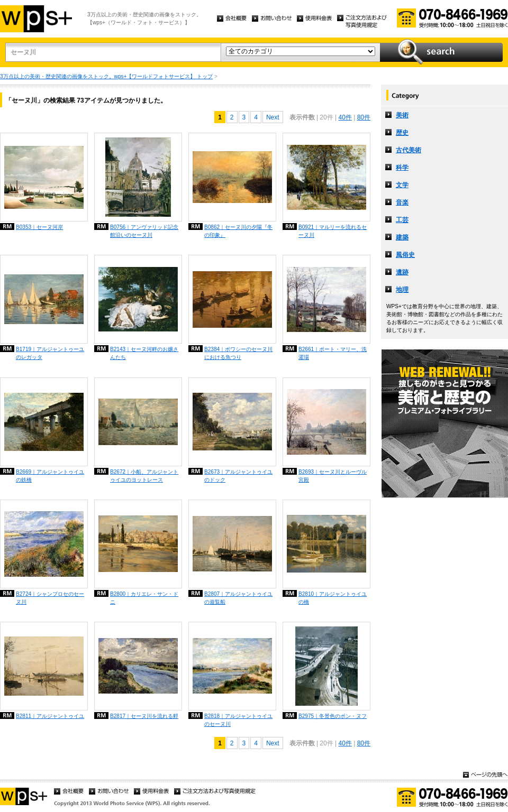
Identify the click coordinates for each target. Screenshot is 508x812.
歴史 (402, 133)
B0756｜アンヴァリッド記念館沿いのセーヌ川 (144, 231)
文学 (402, 185)
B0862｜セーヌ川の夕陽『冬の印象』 (238, 231)
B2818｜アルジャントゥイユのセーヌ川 (238, 720)
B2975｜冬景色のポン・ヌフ (333, 716)
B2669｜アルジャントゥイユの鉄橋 (50, 476)
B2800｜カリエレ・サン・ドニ (144, 598)
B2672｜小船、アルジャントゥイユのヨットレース (144, 476)
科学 (402, 168)
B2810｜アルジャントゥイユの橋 (333, 598)
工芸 (402, 220)
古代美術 (409, 150)
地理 (402, 290)
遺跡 (402, 272)
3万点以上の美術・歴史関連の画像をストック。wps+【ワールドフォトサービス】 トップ (106, 76)
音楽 (402, 202)
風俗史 (405, 255)
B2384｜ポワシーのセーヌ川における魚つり (238, 353)
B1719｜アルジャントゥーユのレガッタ (50, 353)
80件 (364, 117)
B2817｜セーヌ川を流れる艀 (144, 716)
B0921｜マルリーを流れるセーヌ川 (333, 231)
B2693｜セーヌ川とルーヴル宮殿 (333, 476)
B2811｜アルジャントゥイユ (50, 716)
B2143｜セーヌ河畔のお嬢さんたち (144, 353)
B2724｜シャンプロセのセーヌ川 (50, 598)
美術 (402, 115)
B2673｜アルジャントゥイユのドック (238, 476)
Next (273, 117)
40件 (345, 117)
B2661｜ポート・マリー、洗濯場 (333, 353)
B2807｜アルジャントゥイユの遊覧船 (238, 598)
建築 (402, 237)
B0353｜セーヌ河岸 (39, 227)
